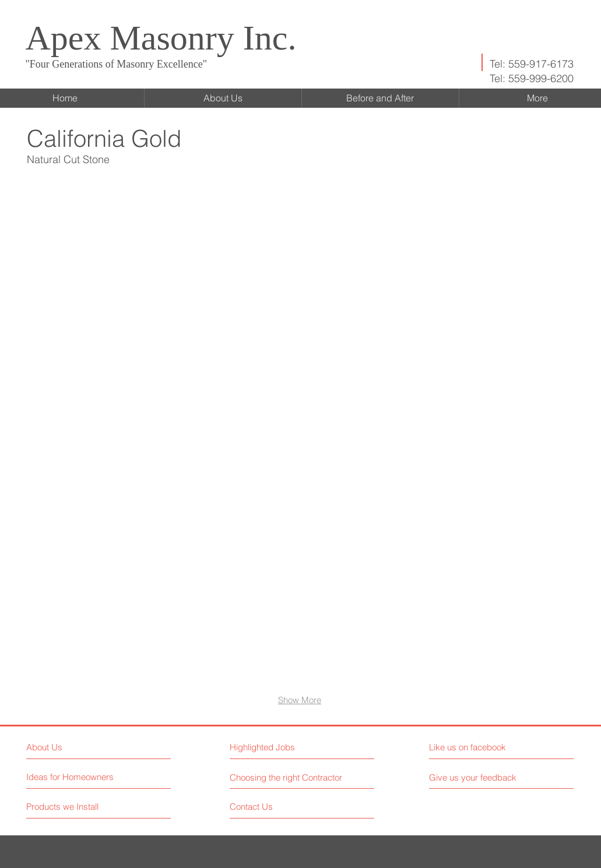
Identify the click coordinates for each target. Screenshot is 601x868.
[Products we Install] (70, 807)
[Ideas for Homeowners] (71, 777)
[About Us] (77, 747)
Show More (300, 700)
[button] (102, 258)
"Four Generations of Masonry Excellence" (117, 64)
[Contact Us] (274, 807)
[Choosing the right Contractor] (288, 777)
